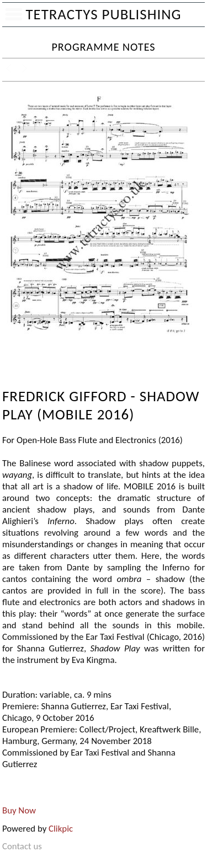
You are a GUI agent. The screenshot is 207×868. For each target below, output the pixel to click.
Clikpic (61, 829)
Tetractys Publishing (103, 14)
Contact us (22, 846)
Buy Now (19, 810)
